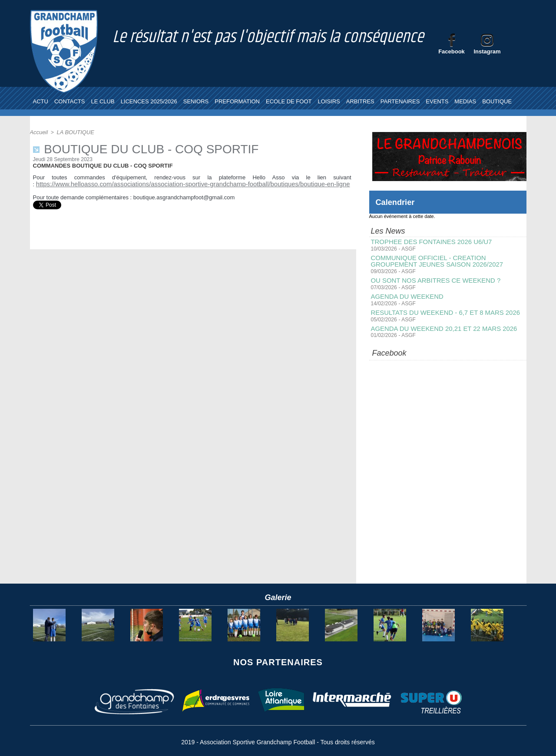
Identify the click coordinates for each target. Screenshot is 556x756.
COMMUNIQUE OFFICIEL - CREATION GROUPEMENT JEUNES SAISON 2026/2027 (448, 261)
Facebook (452, 51)
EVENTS (437, 101)
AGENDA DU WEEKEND (405, 295)
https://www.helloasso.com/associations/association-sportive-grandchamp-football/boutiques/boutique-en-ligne (174, 183)
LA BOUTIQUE (73, 132)
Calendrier (397, 202)
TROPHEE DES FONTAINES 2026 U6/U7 (428, 242)
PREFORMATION (237, 101)
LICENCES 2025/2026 (149, 101)
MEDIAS (465, 101)
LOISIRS (329, 101)
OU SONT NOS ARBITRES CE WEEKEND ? (432, 279)
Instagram (487, 51)
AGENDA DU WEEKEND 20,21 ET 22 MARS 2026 (440, 326)
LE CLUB (103, 101)
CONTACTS (70, 101)
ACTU (41, 101)
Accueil (38, 132)
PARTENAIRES (400, 101)
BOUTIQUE (497, 101)
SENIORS (196, 101)
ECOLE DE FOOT (289, 101)
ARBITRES (360, 101)
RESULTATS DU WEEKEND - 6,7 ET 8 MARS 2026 (441, 310)
